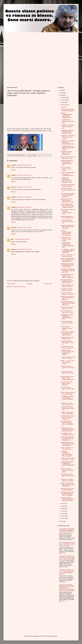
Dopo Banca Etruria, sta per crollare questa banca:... (67, 489)
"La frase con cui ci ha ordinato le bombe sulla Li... (67, 373)
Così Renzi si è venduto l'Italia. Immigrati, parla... (68, 404)
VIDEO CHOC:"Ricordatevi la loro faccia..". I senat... (68, 459)
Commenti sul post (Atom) (19, 287)
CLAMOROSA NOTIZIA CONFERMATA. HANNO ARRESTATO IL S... (68, 464)
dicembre (63, 97)
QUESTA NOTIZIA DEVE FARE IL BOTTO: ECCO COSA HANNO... (68, 485)
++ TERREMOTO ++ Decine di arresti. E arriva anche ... (68, 121)
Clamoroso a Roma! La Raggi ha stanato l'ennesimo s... (66, 383)
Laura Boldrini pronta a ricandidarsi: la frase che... (68, 434)
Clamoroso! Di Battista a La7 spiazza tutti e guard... (68, 256)
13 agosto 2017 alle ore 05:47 (24, 207)
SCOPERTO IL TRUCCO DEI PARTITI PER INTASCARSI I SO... (67, 132)
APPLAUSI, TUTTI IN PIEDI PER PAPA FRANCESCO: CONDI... (68, 201)
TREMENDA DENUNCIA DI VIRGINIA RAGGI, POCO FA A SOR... (67, 265)
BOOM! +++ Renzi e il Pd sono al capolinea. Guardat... (67, 362)
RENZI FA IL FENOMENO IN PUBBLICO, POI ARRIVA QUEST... (68, 334)
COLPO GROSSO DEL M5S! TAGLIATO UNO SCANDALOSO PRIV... (67, 206)
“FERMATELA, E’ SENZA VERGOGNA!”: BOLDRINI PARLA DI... (68, 142)
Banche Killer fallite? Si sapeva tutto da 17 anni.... (68, 312)
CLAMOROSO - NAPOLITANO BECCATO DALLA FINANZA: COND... (66, 180)
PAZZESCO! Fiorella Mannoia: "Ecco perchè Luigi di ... (67, 470)
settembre (63, 105)
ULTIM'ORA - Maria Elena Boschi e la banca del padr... (67, 127)
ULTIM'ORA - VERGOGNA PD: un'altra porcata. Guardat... (68, 137)
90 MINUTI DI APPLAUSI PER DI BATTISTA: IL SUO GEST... (67, 227)
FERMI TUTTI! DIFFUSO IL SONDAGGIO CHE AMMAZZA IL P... (67, 439)
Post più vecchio (48, 284)
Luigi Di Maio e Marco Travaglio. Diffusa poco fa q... (68, 190)
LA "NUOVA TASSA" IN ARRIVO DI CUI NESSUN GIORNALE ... (68, 276)
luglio (62, 504)
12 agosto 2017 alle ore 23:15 (24, 175)
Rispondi (13, 170)
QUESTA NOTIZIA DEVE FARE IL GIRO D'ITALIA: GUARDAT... (67, 378)
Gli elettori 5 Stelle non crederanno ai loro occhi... (68, 293)
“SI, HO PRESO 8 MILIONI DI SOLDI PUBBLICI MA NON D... (68, 195)
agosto (63, 107)
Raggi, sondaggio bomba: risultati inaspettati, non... (67, 217)
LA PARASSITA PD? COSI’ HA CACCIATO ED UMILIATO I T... (68, 418)
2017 (61, 95)
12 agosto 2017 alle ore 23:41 (24, 187)
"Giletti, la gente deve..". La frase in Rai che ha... (67, 448)
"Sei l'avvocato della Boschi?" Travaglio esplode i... (66, 169)
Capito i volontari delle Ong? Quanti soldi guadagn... (68, 393)
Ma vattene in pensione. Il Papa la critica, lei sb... (67, 308)
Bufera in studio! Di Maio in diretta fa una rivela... (68, 158)
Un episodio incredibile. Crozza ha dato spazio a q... (67, 323)
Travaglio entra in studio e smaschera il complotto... (67, 480)
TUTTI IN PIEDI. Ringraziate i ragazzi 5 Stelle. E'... (67, 328)
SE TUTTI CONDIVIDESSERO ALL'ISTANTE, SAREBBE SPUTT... (67, 115)
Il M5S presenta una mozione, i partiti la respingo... (66, 239)
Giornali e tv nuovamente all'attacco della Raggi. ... (67, 413)
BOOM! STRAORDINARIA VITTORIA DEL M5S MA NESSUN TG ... (68, 260)
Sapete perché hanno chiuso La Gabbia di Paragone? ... (68, 110)
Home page (29, 284)
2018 (61, 93)
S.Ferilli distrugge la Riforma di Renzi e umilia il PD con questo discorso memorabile (67, 544)
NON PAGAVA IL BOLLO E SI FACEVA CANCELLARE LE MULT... (68, 212)
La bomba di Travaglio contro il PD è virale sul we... (67, 222)
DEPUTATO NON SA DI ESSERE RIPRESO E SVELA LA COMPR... (67, 494)
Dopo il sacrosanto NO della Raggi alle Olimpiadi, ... (68, 185)
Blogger (55, 636)
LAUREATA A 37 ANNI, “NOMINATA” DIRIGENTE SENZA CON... (67, 317)
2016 (61, 521)
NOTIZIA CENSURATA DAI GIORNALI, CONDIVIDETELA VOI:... (67, 163)
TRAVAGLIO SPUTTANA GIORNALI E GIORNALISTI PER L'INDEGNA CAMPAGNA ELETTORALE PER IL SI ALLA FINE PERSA (67, 588)
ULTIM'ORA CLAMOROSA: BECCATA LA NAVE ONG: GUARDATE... (67, 454)
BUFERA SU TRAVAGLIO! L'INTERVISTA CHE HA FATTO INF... (68, 271)
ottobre (63, 102)
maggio (63, 509)
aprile (62, 511)
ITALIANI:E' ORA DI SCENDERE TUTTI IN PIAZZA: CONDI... (67, 281)
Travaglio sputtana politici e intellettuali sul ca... (67, 338)
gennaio (63, 518)
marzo (63, 513)
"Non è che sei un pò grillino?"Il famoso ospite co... (68, 389)
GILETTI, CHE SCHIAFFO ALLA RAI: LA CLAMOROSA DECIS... (68, 174)
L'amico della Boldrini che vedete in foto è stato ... (67, 286)
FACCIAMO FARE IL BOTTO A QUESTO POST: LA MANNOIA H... (67, 424)
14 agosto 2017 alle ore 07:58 (24, 249)
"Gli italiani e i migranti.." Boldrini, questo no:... (67, 290)
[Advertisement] (22, 44)
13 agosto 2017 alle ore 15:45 (24, 227)
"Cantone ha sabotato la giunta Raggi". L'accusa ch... (67, 343)
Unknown (14, 165)
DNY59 (45, 636)
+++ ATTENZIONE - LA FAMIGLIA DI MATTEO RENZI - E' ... (68, 148)
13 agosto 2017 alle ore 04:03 (24, 197)
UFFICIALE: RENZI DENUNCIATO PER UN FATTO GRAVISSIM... (68, 499)
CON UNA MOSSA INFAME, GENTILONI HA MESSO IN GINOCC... (67, 352)
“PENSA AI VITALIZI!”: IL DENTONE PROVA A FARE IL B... (68, 298)
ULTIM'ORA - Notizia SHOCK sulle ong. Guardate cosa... (66, 153)
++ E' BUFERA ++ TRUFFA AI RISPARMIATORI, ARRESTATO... (68, 251)
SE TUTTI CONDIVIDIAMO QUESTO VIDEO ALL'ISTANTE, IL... (66, 233)
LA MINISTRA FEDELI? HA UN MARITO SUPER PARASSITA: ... (68, 303)
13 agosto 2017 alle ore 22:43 (22, 239)
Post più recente (11, 284)
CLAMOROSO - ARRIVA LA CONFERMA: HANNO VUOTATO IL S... (67, 399)
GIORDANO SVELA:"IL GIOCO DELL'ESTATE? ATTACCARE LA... (67, 444)
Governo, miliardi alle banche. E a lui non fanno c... (68, 368)
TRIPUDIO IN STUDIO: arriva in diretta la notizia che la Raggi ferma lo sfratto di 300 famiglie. (67, 558)
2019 (61, 90)
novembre (63, 100)
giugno (63, 506)
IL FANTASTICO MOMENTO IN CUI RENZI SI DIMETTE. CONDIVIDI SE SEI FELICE (67, 530)
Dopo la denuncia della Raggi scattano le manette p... (68, 476)
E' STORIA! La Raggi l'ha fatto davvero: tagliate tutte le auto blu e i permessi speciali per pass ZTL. (67, 572)
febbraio (63, 516)
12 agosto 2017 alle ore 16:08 (24, 165)
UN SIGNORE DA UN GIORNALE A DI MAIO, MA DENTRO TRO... (68, 430)
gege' (12, 239)
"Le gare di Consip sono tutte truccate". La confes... (68, 358)
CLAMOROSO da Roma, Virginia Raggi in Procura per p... (68, 408)
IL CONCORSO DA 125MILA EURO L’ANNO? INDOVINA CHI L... (67, 245)
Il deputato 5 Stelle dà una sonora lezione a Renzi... (67, 347)
